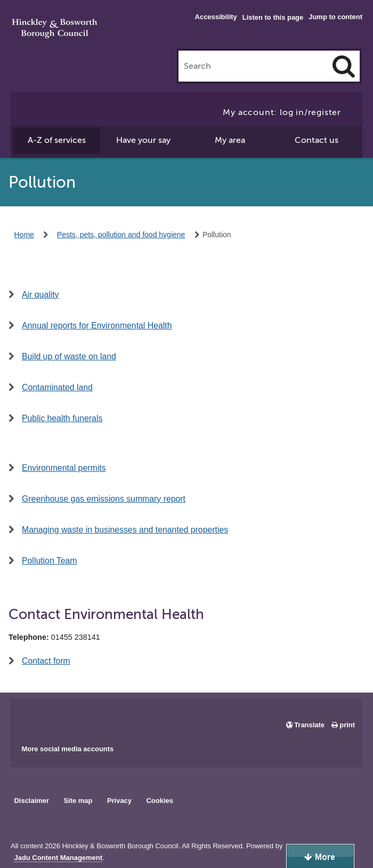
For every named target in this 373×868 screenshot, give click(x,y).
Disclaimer (31, 801)
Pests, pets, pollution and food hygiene (121, 235)
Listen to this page (273, 17)
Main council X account (63, 718)
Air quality (40, 295)
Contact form (46, 661)
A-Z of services (57, 140)
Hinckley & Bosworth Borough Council (55, 29)
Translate (309, 725)
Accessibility (216, 17)
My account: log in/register (282, 112)
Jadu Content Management (58, 858)
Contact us (317, 140)
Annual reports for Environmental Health (97, 325)
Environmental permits (64, 468)
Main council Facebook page (30, 718)
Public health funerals (62, 418)
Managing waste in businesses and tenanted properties (125, 530)
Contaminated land (57, 387)
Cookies (160, 801)
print (347, 725)
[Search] (344, 66)
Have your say (143, 140)
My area (230, 140)
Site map (78, 801)
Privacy (119, 801)
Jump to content (335, 17)
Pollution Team (50, 561)
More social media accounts (67, 749)
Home (24, 235)
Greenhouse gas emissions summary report (104, 499)
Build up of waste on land (69, 356)
